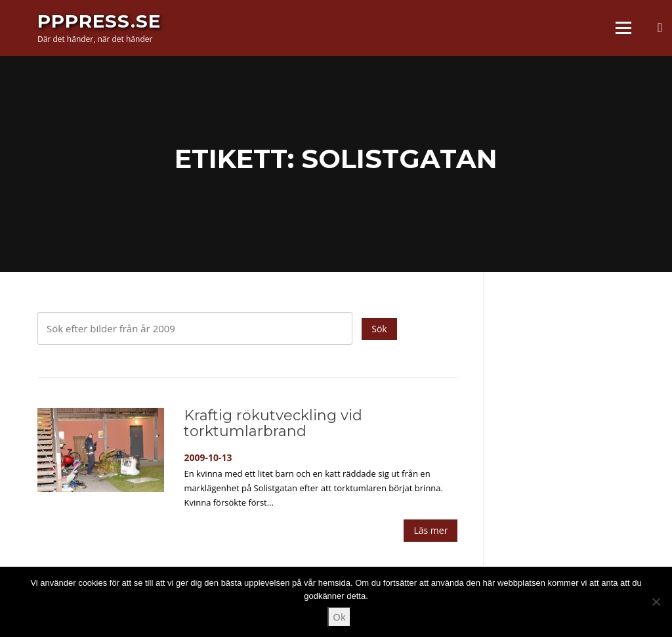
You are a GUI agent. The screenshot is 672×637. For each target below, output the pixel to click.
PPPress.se (99, 21)
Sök (379, 329)
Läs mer (430, 530)
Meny (623, 28)
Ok (339, 617)
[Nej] (656, 602)
